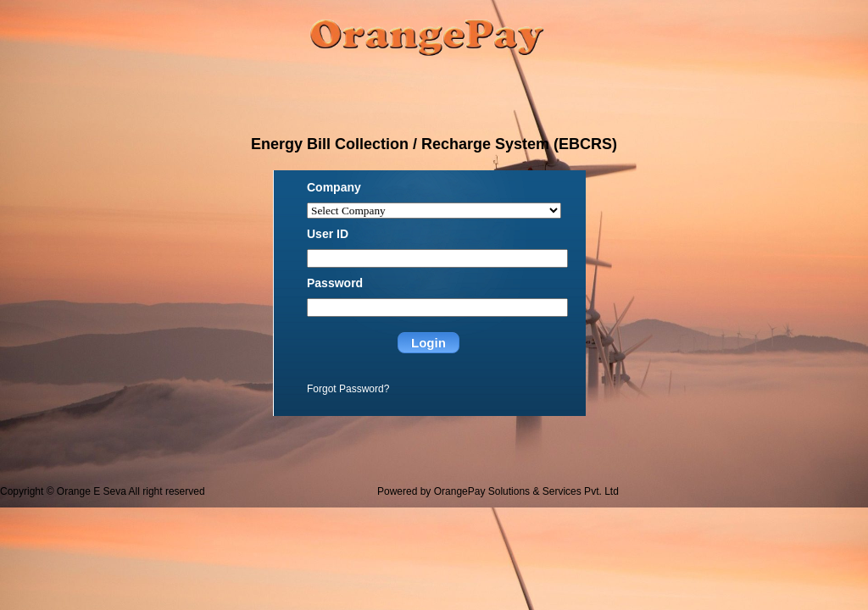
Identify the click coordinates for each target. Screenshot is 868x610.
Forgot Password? (348, 389)
